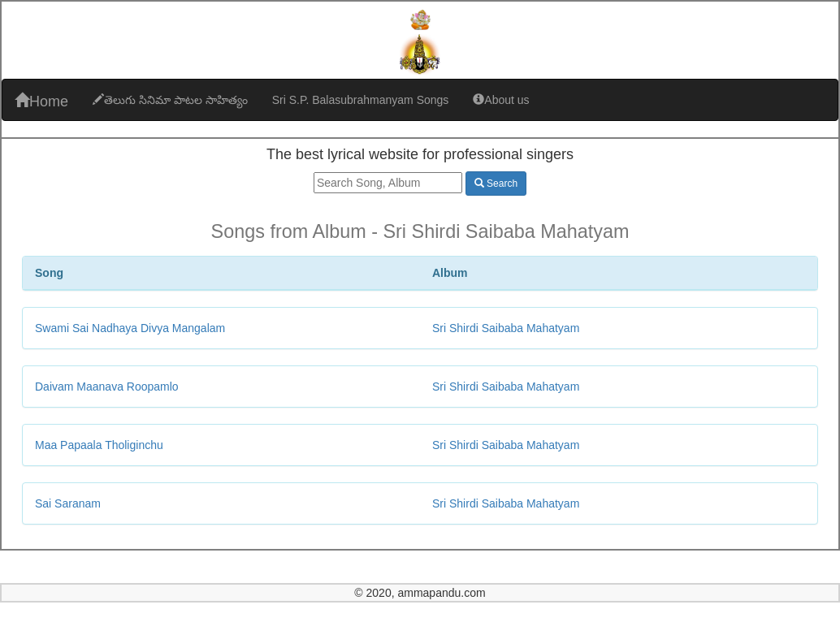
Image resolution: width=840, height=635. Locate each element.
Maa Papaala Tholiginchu (99, 445)
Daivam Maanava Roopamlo (107, 387)
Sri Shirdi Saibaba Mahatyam (506, 328)
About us (501, 100)
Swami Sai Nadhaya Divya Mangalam (130, 328)
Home (41, 101)
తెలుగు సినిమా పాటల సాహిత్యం (170, 100)
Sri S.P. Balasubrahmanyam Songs (361, 100)
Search (496, 184)
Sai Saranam (68, 503)
